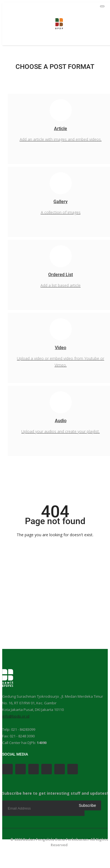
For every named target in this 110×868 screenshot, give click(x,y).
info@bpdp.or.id (16, 716)
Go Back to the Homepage (55, 545)
